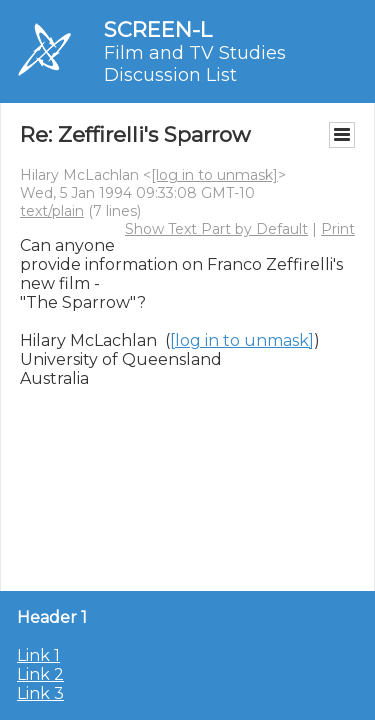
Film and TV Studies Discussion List (195, 64)
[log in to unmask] (214, 175)
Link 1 (38, 655)
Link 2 (40, 674)
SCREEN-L (158, 29)
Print (338, 229)
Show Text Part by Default (216, 229)
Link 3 (40, 693)
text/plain (52, 211)
